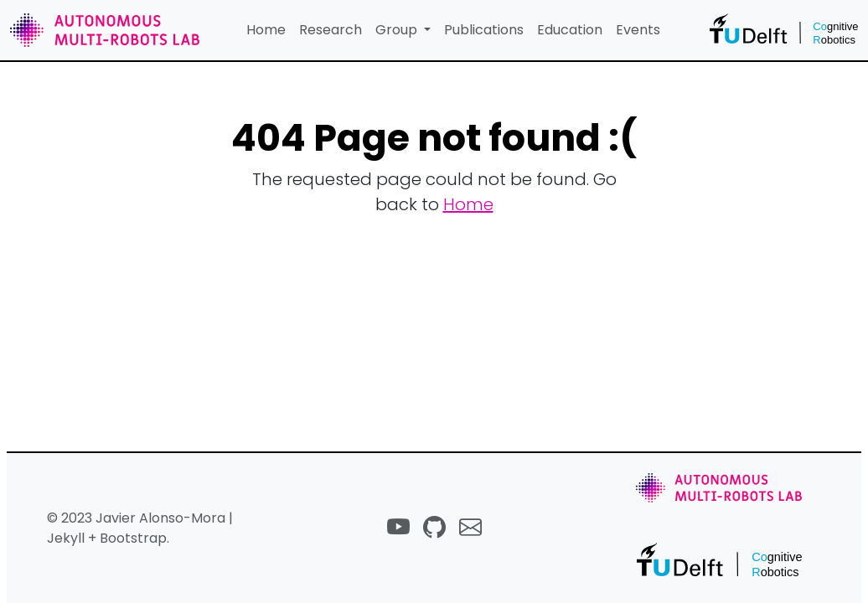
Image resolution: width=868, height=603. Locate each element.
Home (266, 30)
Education (570, 30)
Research (331, 30)
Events (638, 30)
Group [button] (398, 30)
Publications (484, 30)
